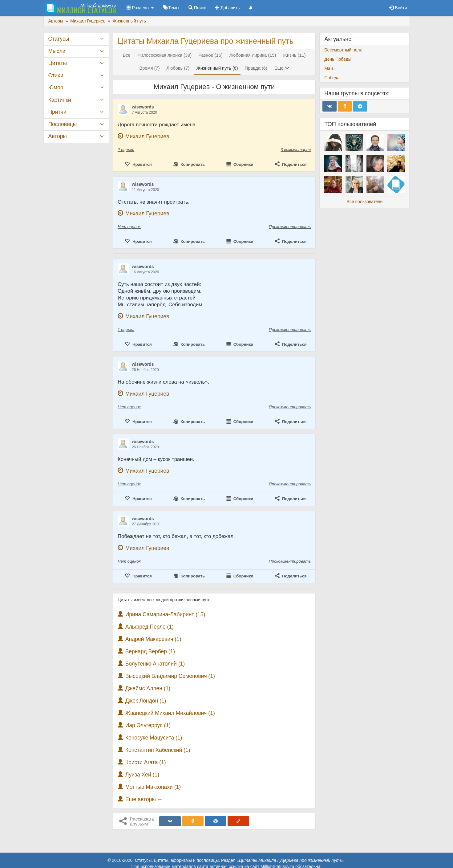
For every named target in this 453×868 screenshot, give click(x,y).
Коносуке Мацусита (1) (154, 738)
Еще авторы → (144, 799)
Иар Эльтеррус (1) (148, 725)
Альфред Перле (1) (150, 627)
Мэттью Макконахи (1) (153, 787)
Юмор (56, 88)
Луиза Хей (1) (142, 775)
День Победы (338, 59)
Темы (171, 8)
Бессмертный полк (343, 50)
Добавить (227, 8)
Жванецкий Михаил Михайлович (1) (170, 713)
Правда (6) (256, 68)
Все (126, 55)
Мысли (57, 51)
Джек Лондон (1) (146, 701)
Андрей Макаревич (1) (153, 639)
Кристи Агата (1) (146, 762)
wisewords (143, 107)
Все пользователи (364, 202)
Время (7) (149, 68)
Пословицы (63, 124)
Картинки (60, 100)
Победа (332, 78)
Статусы (59, 39)
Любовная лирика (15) (253, 55)
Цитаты (58, 63)
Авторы (58, 136)
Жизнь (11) (294, 55)
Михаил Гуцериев (147, 137)
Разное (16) (210, 55)
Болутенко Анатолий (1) (155, 664)
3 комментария (296, 150)
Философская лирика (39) (165, 55)
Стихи (56, 75)
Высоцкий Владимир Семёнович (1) (170, 676)
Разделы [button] (140, 8)
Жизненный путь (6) (217, 68)
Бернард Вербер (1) (150, 651)
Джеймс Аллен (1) (148, 688)
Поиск (197, 8)
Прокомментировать (290, 227)
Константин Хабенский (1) (158, 750)
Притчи (57, 112)
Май (328, 68)
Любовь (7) (178, 68)
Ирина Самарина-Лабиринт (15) (165, 614)
